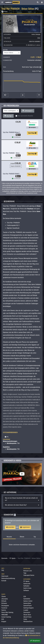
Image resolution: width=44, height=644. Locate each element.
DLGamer (4, 603)
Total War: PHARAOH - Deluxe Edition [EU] (15, 153)
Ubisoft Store (27, 617)
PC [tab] (7, 437)
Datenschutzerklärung (8, 578)
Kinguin (4, 622)
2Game (4, 596)
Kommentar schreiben (34, 60)
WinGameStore (28, 622)
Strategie (38, 34)
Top (35, 537)
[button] (38, 2)
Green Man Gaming (7, 612)
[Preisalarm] (23, 95)
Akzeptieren (35, 641)
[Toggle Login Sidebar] (42, 2)
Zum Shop (32, 133)
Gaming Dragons (29, 608)
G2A (25, 596)
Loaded (26, 610)
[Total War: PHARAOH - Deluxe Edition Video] (22, 474)
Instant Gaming (6, 617)
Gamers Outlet (28, 601)
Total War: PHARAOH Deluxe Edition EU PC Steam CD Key (19, 132)
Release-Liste (28, 571)
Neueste (9, 537)
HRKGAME (5, 615)
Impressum (5, 576)
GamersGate (27, 603)
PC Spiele (13, 558)
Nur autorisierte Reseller (25, 116)
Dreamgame (5, 606)
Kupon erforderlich (16, 166)
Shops (3, 594)
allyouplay (5, 599)
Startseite (4, 558)
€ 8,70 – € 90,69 (36, 57)
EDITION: (5, 50)
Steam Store (27, 615)
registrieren (25, 527)
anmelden (10, 527)
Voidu (25, 619)
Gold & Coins (27, 588)
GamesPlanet (28, 606)
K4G (3, 619)
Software (26, 590)
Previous (5, 474)
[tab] (22, 499)
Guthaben (26, 586)
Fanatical (4, 608)
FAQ (3, 570)
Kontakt (4, 581)
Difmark (4, 601)
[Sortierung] (11, 111)
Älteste (22, 537)
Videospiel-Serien (29, 575)
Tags (25, 573)
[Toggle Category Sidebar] (2, 2)
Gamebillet (27, 599)
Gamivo (4, 610)
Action (33, 34)
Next (39, 474)
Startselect (27, 612)
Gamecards (27, 584)
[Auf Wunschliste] (39, 95)
